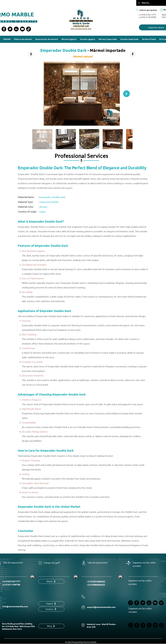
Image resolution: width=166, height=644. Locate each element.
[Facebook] (4, 29)
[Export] (51, 604)
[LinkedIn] (16, 29)
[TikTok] (29, 29)
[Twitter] (10, 29)
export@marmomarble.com (101, 607)
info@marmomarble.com (15, 606)
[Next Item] (126, 94)
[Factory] (51, 609)
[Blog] (51, 626)
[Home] (51, 581)
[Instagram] (130, 603)
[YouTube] (22, 29)
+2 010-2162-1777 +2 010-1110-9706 (147, 16)
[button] (149, 39)
